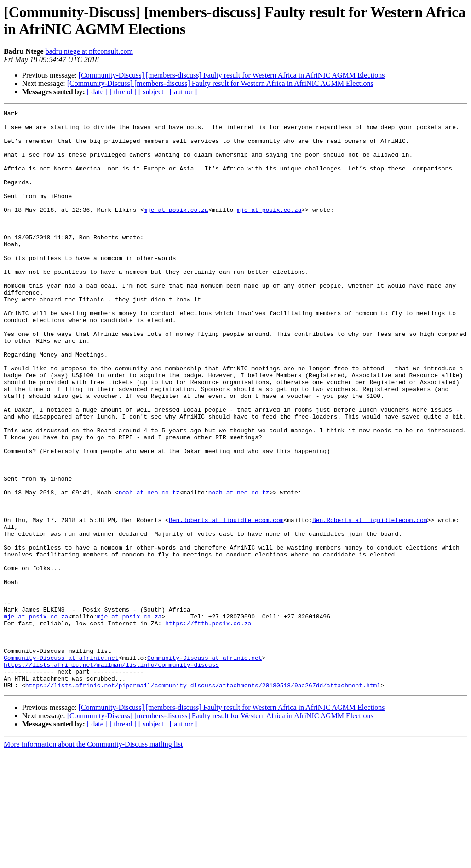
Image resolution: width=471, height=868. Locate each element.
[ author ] (184, 92)
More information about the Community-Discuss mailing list (93, 860)
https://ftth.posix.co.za (208, 726)
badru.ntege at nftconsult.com (89, 51)
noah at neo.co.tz (149, 569)
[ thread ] (123, 92)
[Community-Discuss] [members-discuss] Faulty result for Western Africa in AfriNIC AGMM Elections (232, 75)
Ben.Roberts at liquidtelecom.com (226, 602)
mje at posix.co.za (176, 230)
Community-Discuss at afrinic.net (61, 768)
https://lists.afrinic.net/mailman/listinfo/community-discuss (111, 776)
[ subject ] (153, 92)
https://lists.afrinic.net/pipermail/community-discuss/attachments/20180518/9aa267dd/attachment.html (203, 801)
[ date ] (97, 92)
